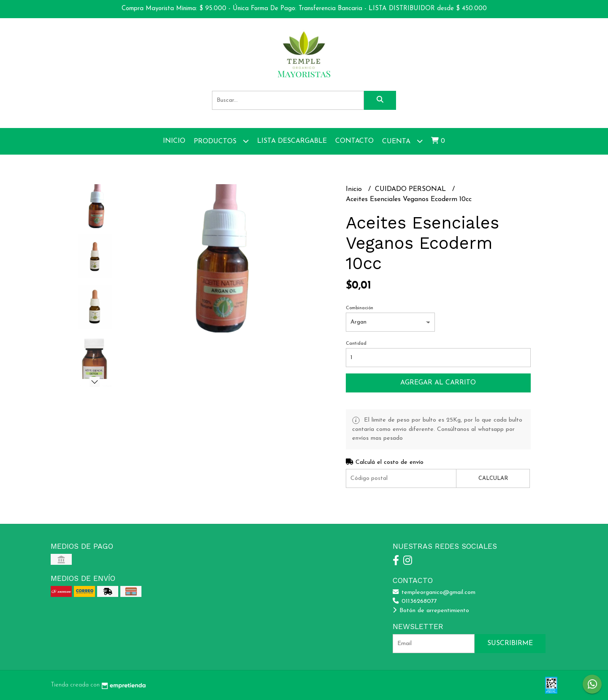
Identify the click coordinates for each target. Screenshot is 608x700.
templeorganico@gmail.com (434, 592)
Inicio (174, 141)
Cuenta (402, 141)
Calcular (493, 478)
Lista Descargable (292, 141)
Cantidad (356, 344)
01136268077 (415, 601)
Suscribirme (510, 643)
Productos (221, 141)
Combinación (360, 308)
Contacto (354, 141)
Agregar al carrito (438, 383)
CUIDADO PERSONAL (411, 189)
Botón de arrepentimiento (431, 611)
